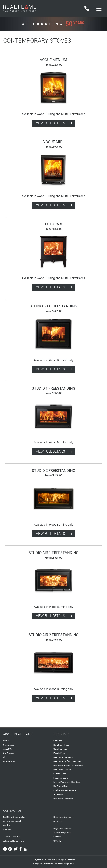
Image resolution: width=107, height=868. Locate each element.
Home (6, 741)
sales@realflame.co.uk (13, 841)
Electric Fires (59, 753)
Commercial (9, 745)
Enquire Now (9, 761)
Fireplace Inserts (61, 778)
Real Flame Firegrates (63, 757)
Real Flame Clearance (63, 799)
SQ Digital (69, 864)
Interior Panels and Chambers (67, 782)
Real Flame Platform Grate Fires (67, 761)
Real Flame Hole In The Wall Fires (68, 765)
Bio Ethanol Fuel (61, 786)
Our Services (9, 753)
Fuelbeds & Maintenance (65, 790)
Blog (5, 757)
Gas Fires (58, 741)
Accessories (59, 794)
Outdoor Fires (60, 774)
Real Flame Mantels (62, 770)
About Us (7, 749)
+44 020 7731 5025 (12, 837)
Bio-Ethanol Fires (61, 745)
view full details (50, 123)
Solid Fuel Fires (60, 749)
